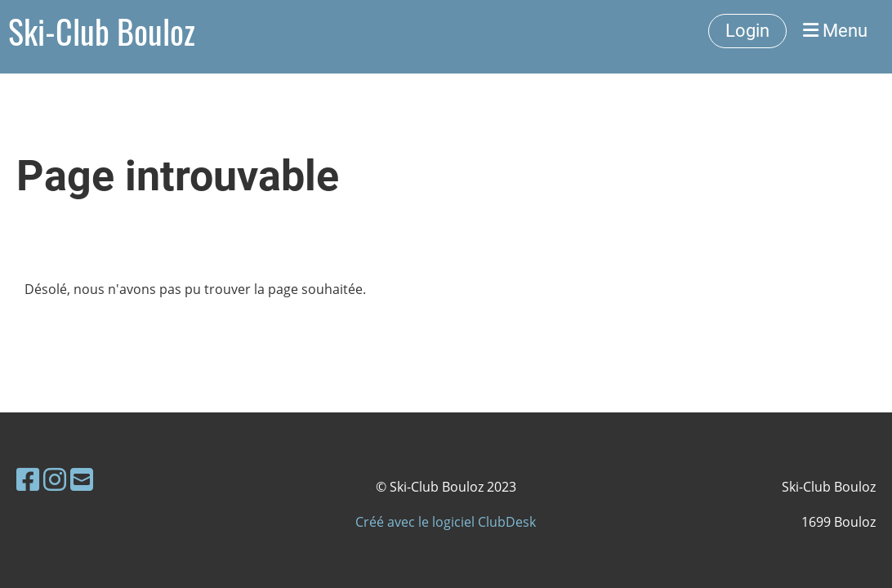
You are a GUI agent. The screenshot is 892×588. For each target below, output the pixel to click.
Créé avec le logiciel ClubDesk (446, 522)
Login (747, 31)
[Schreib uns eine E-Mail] (82, 479)
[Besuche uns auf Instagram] (55, 479)
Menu (835, 31)
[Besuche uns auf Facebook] (28, 479)
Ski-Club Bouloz (102, 31)
